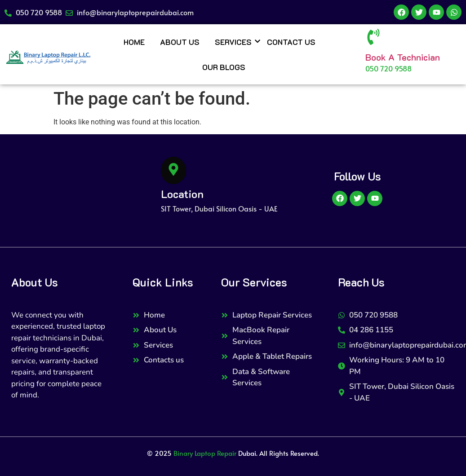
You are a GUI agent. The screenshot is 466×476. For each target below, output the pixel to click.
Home (134, 42)
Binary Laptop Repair (205, 453)
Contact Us (291, 42)
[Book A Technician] (373, 38)
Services (235, 42)
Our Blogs (224, 67)
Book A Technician (403, 57)
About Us (180, 42)
